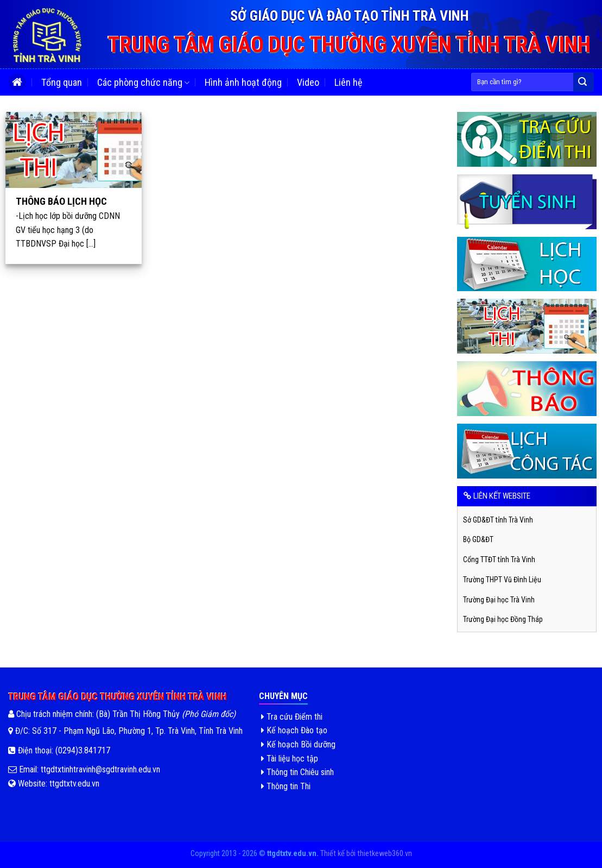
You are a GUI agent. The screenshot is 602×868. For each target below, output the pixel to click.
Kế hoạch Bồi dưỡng (298, 744)
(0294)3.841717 (83, 750)
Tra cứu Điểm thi (292, 717)
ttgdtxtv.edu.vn (74, 784)
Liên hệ (348, 83)
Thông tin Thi (286, 786)
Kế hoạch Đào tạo (294, 730)
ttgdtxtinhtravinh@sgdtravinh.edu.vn (99, 769)
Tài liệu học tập (290, 759)
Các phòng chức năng (143, 83)
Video (308, 83)
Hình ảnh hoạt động (243, 83)
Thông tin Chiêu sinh (297, 772)
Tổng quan (62, 83)
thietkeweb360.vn (385, 854)
